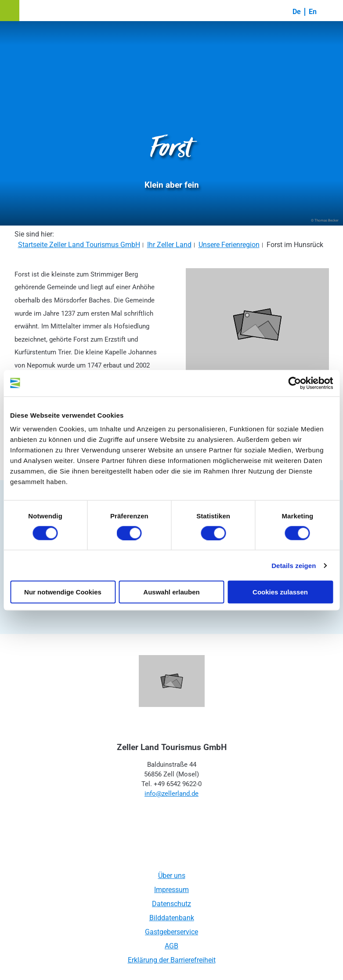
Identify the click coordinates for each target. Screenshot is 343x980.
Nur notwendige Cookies (63, 592)
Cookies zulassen (280, 592)
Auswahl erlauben (171, 592)
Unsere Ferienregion (229, 245)
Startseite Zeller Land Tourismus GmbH (79, 245)
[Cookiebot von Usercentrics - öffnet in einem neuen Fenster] (294, 383)
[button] (10, 11)
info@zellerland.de (171, 794)
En (313, 12)
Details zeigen (294, 565)
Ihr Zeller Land (169, 245)
